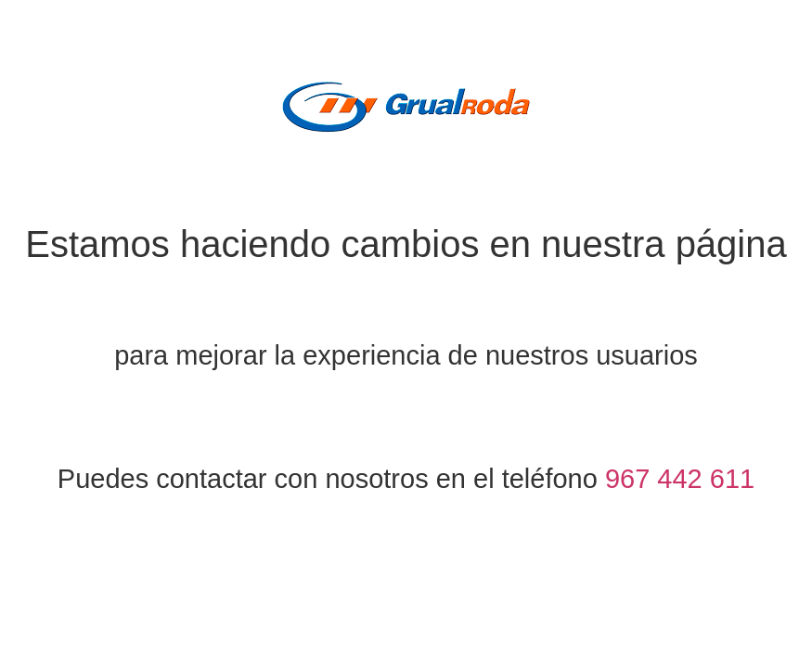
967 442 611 (680, 479)
